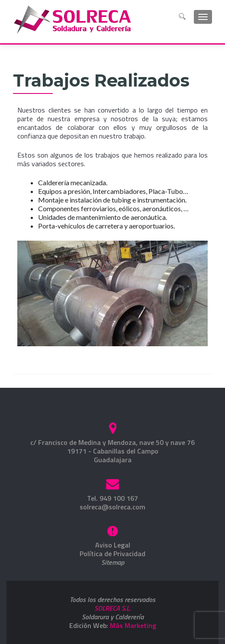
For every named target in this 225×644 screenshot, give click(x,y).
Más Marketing (133, 625)
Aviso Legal (113, 545)
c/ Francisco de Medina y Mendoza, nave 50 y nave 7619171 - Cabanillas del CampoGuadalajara (112, 451)
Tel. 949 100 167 (112, 498)
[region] (112, 293)
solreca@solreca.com (112, 507)
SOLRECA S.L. (112, 608)
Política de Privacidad (112, 554)
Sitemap (113, 562)
